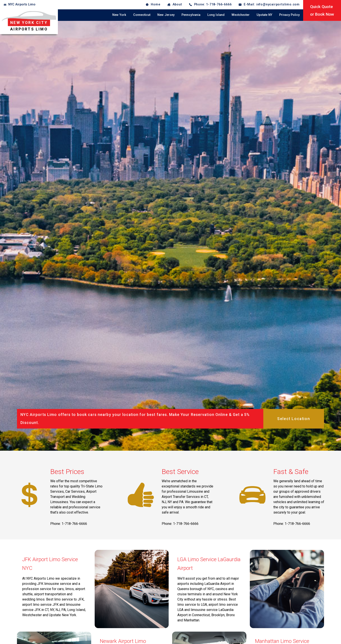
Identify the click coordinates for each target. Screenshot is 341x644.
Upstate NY (264, 15)
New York (119, 15)
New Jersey (166, 15)
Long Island (216, 15)
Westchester (241, 15)
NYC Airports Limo (22, 4)
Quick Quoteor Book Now (322, 10)
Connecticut (142, 15)
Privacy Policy (289, 15)
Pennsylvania (191, 15)
